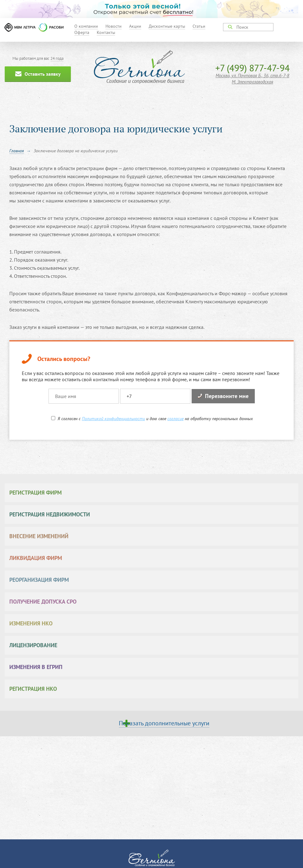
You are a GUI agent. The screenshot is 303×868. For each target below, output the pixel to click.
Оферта (82, 32)
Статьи (199, 26)
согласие (175, 419)
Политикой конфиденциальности (113, 419)
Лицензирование (33, 645)
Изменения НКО (31, 623)
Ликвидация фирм (36, 558)
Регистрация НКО (33, 689)
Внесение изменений (39, 536)
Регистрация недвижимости (50, 514)
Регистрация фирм (35, 493)
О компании (86, 26)
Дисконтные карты (167, 26)
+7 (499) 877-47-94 (252, 68)
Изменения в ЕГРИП (36, 667)
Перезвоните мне (223, 396)
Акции (135, 26)
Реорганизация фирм (39, 580)
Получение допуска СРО (43, 602)
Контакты (106, 32)
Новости (114, 26)
